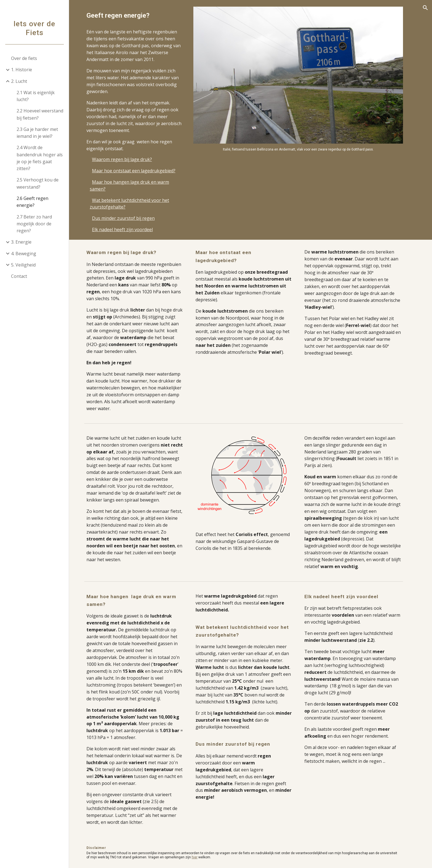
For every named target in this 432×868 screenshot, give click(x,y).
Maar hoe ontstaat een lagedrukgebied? (141, 171)
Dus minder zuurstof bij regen (130, 218)
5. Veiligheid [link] (23, 265)
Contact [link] (19, 276)
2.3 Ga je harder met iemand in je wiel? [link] (37, 133)
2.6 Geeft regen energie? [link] (32, 202)
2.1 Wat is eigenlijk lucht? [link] (36, 96)
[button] (425, 8)
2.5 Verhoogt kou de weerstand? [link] (38, 183)
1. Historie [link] (22, 70)
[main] (142, 16)
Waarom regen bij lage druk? (129, 159)
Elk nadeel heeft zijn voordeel (129, 229)
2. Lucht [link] (19, 81)
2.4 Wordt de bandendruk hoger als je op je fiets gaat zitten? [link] (40, 158)
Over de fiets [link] (24, 58)
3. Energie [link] (21, 242)
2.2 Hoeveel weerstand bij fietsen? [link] (40, 114)
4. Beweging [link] (24, 254)
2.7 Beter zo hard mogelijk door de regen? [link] (34, 224)
